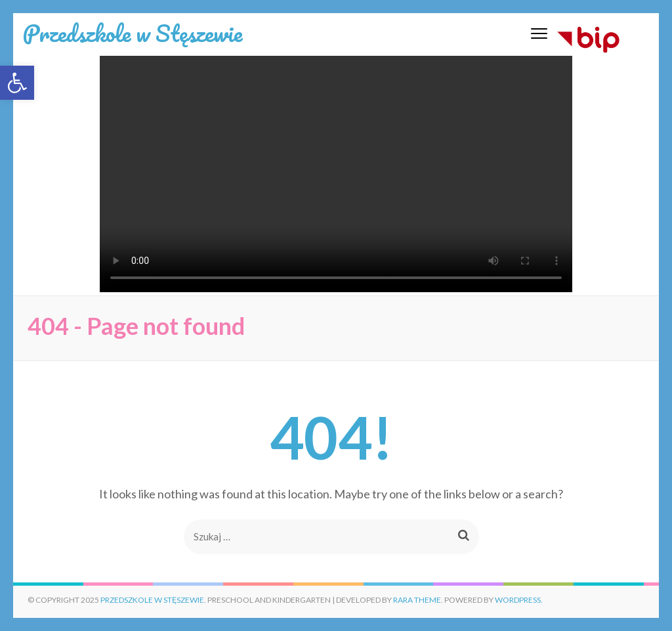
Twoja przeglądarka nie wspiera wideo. (336, 174)
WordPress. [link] (519, 600)
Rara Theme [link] (417, 600)
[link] (17, 83)
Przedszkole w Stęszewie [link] (133, 33)
